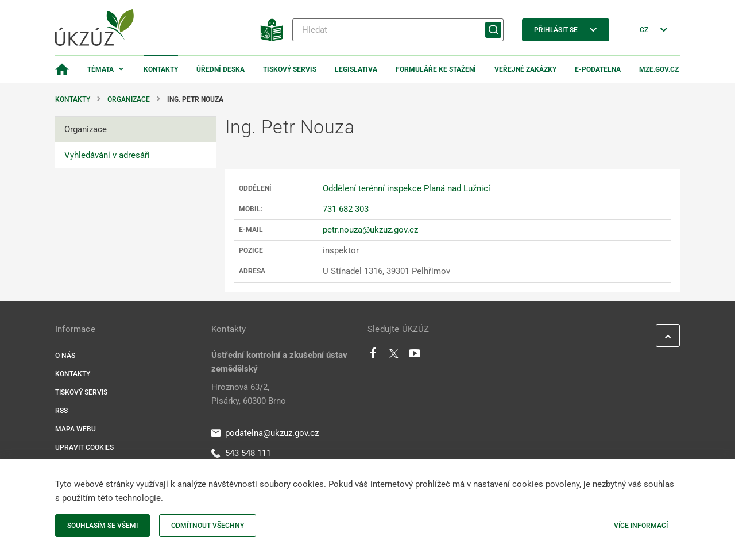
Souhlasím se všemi (102, 526)
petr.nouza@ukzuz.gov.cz (370, 230)
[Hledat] (398, 30)
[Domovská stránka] (62, 69)
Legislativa (356, 69)
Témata (100, 69)
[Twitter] (394, 356)
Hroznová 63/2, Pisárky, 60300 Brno (249, 394)
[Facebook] (373, 356)
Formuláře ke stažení (436, 69)
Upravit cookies (84, 447)
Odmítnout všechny (208, 526)
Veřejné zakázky (525, 69)
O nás (65, 356)
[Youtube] (415, 356)
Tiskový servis (290, 69)
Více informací (641, 526)
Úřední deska (220, 69)
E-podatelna (598, 69)
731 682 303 (346, 209)
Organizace (129, 99)
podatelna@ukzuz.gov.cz (265, 433)
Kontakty (161, 69)
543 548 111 (241, 453)
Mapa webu (76, 429)
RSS (61, 411)
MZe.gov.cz (659, 69)
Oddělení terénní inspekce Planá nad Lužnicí (407, 188)
